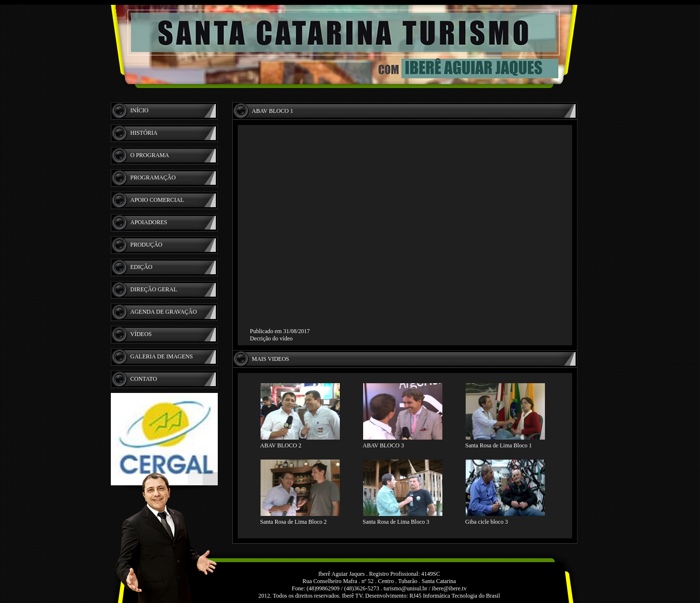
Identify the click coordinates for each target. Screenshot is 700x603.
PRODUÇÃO (146, 245)
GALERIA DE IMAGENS (162, 356)
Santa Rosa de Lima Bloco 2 (293, 522)
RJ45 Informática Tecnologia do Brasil (455, 596)
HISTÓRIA (144, 133)
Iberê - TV (350, 46)
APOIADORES (149, 222)
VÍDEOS (141, 334)
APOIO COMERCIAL (157, 200)
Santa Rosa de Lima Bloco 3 (396, 522)
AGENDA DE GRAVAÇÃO (164, 312)
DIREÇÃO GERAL (154, 289)
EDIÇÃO (141, 267)
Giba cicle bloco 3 (487, 522)
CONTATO (144, 379)
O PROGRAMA (150, 155)
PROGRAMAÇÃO (153, 177)
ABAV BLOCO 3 (383, 445)
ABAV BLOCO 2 (281, 445)
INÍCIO (139, 110)
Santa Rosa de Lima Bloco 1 (499, 445)
